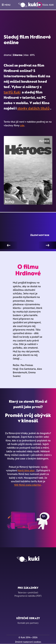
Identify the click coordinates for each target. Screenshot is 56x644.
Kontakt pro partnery (28, 623)
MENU (6, 5)
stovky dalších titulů (33, 108)
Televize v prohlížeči (28, 592)
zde (22, 125)
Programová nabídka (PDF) (28, 596)
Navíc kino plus (26, 470)
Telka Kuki (45, 5)
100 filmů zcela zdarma (27, 485)
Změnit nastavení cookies (28, 642)
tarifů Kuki (12, 92)
